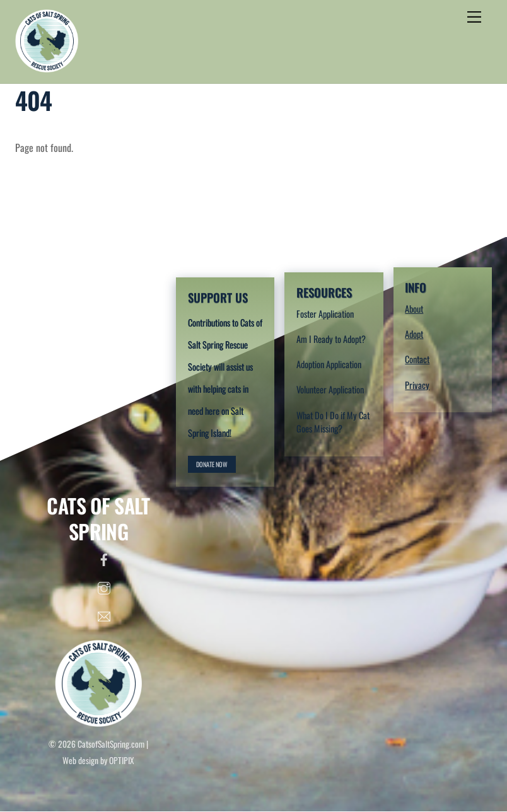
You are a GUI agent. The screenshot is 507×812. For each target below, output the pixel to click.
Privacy (417, 385)
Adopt (414, 334)
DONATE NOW (212, 464)
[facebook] (104, 557)
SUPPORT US (218, 297)
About (414, 309)
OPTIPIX (122, 760)
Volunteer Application (330, 389)
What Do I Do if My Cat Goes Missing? (333, 422)
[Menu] (474, 17)
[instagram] (104, 585)
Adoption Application (329, 364)
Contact (417, 359)
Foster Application (325, 314)
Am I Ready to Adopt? (331, 339)
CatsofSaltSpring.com (111, 744)
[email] (104, 613)
